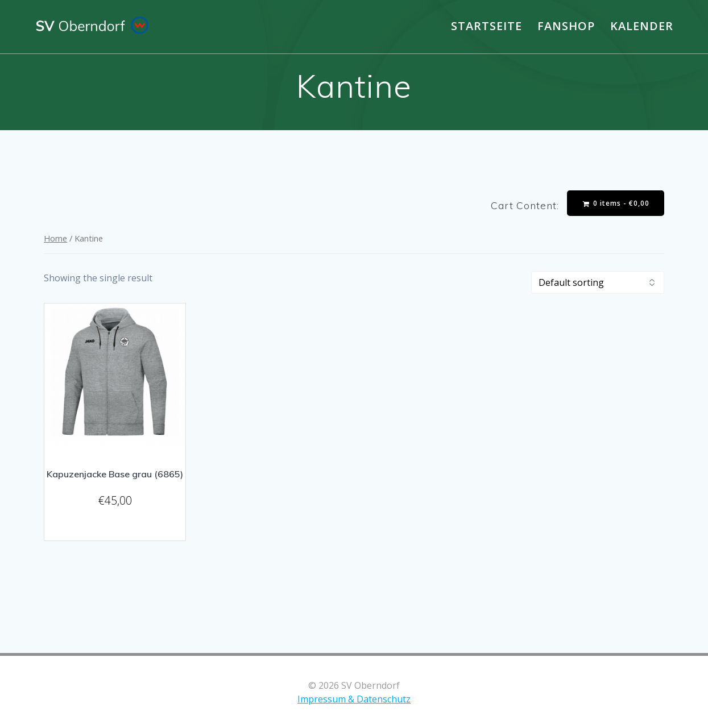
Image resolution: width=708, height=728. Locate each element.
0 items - (616, 203)
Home (55, 238)
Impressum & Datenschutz (354, 699)
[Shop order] (598, 282)
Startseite (487, 26)
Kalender (642, 26)
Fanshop (566, 26)
